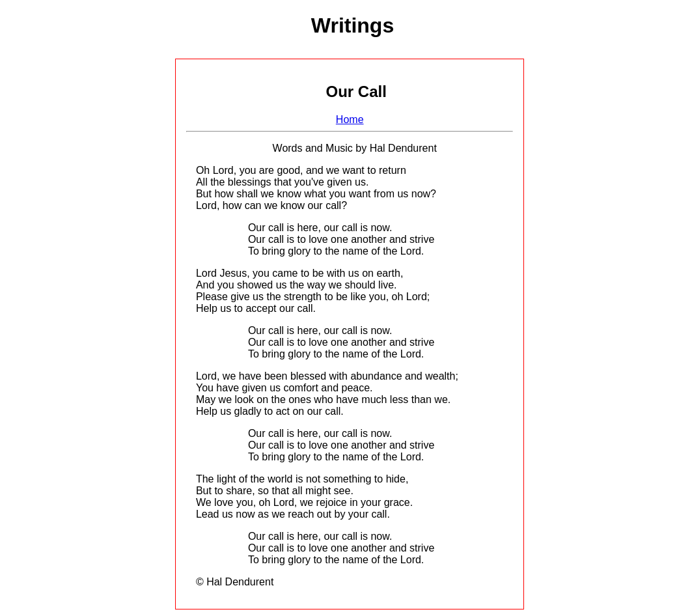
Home (350, 119)
